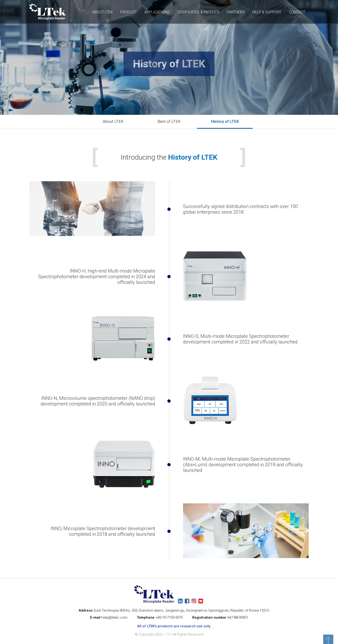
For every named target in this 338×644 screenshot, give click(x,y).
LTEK (168, 634)
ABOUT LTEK (103, 12)
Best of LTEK (169, 121)
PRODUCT (129, 12)
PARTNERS (236, 12)
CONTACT (297, 12)
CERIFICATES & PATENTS (198, 12)
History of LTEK (225, 121)
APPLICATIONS (157, 12)
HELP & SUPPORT (267, 12)
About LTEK (113, 121)
